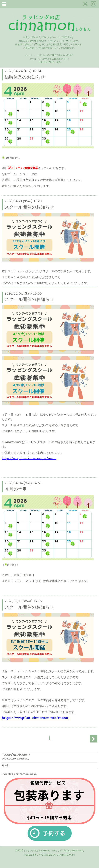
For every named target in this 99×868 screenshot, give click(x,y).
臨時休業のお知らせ (25, 78)
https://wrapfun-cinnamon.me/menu (29, 459)
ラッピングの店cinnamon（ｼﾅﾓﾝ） (41, 851)
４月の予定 (16, 490)
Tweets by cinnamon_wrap (19, 774)
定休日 (6, 766)
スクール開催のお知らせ (29, 208)
